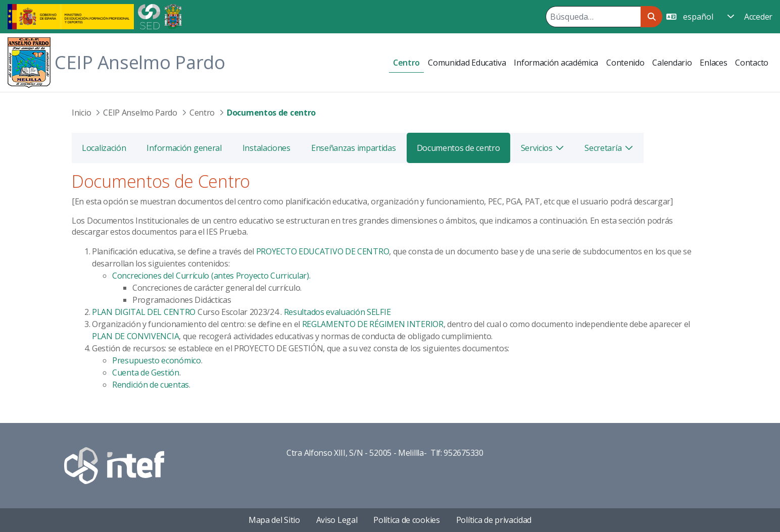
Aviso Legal (337, 520)
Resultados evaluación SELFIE (337, 312)
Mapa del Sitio (274, 520)
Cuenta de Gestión (146, 373)
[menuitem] (406, 63)
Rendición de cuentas (151, 385)
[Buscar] (593, 17)
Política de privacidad (494, 520)
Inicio (81, 113)
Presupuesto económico (157, 360)
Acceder (758, 17)
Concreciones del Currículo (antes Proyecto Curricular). (211, 276)
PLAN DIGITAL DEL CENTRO (144, 312)
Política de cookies (406, 520)
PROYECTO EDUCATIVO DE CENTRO (323, 251)
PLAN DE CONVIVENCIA (135, 336)
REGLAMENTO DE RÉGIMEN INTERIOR (373, 324)
